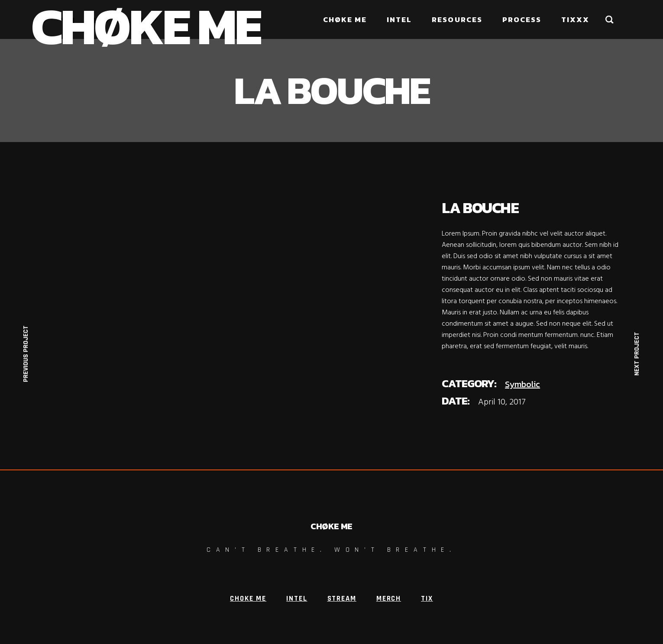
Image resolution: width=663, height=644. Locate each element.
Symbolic (522, 384)
